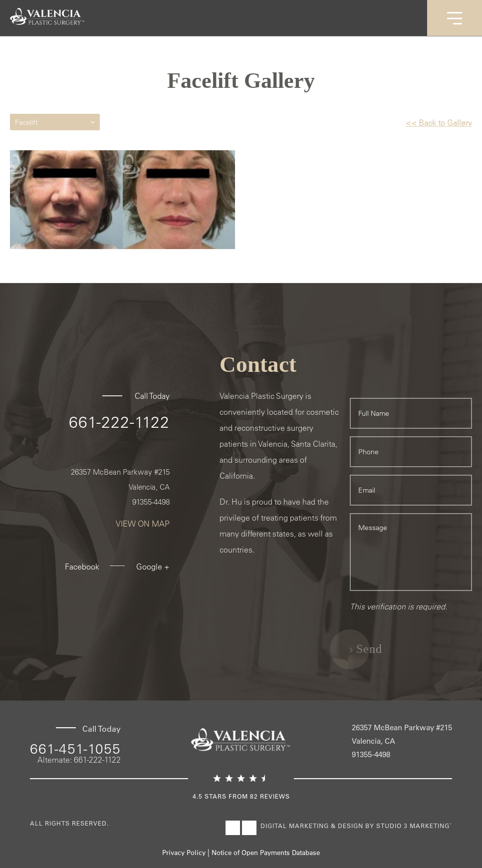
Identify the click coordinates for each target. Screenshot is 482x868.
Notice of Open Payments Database (266, 852)
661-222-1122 (119, 422)
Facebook (82, 567)
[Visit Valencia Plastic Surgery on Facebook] (233, 828)
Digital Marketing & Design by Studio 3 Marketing (356, 826)
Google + (153, 567)
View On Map (143, 524)
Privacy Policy (184, 852)
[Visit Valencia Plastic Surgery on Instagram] (249, 828)
